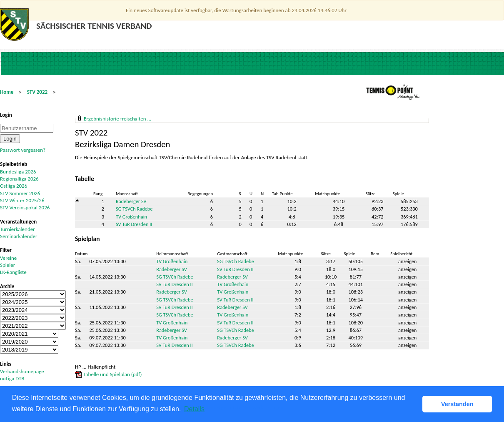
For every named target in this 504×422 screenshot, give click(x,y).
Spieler (7, 265)
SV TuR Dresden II (134, 224)
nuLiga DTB (12, 378)
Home (7, 92)
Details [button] (194, 409)
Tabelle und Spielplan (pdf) (112, 374)
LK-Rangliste (13, 272)
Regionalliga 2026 (19, 179)
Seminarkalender (19, 236)
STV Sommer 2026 (20, 193)
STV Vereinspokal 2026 (25, 207)
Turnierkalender (17, 229)
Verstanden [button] (457, 404)
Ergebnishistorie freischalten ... (117, 119)
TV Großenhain (131, 217)
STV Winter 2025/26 (22, 200)
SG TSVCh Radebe (134, 209)
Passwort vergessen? (23, 150)
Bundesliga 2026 (18, 172)
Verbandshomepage (22, 371)
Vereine (8, 258)
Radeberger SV (131, 201)
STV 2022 (37, 92)
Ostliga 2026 (14, 186)
